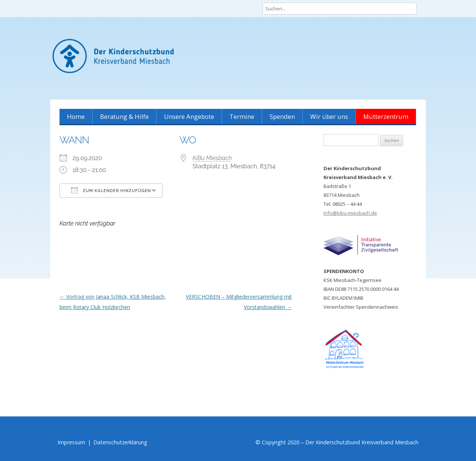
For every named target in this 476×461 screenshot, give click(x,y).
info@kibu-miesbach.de (350, 213)
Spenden (282, 116)
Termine (242, 116)
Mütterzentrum (386, 116)
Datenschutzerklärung (120, 442)
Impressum (71, 442)
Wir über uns (329, 116)
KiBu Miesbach (212, 158)
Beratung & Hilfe (124, 116)
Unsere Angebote (189, 116)
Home (76, 116)
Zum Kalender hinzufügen (111, 190)
